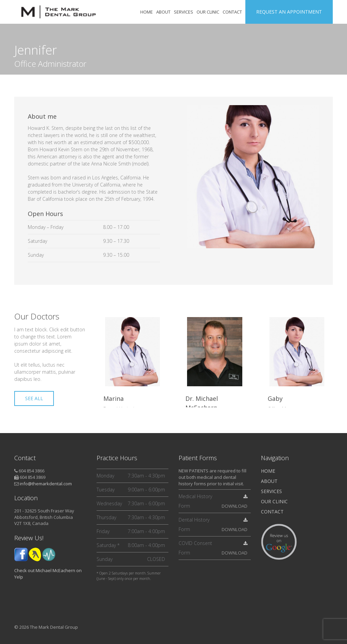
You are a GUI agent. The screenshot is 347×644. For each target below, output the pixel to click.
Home (268, 471)
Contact (272, 512)
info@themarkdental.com (46, 484)
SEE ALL (34, 398)
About (269, 481)
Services (271, 491)
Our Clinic (274, 501)
